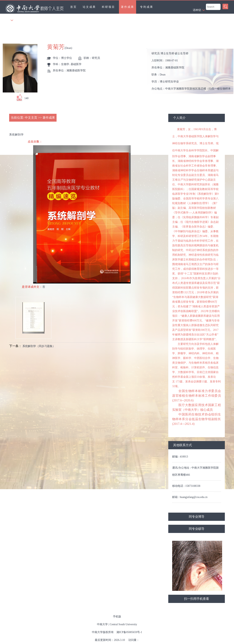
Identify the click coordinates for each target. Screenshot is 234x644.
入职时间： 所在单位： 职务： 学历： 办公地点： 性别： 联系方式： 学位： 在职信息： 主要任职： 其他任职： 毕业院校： (192, 71)
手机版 (117, 617)
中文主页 (31, 118)
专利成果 (147, 7)
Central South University (123, 624)
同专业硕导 (197, 529)
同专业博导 (197, 517)
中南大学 (102, 624)
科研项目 (108, 7)
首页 (74, 7)
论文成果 (89, 7)
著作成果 (128, 7)
